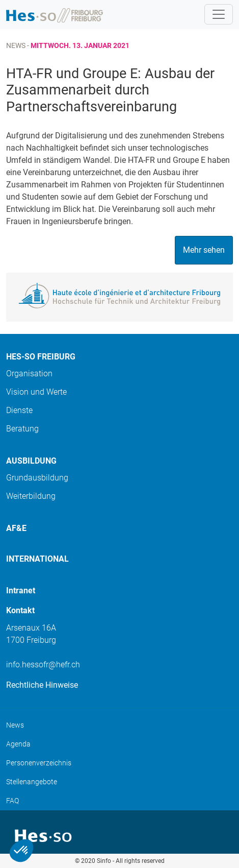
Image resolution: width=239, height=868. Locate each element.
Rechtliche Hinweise (42, 685)
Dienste (19, 410)
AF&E (16, 528)
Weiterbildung (31, 496)
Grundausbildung (37, 478)
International (37, 559)
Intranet (21, 590)
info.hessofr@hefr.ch (43, 665)
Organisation (29, 373)
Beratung (22, 429)
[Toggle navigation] (219, 14)
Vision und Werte (36, 392)
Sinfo (104, 861)
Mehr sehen (204, 250)
